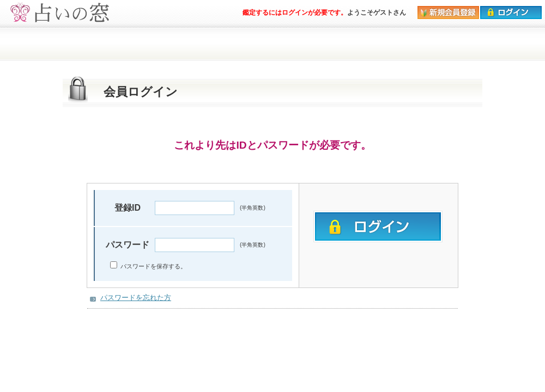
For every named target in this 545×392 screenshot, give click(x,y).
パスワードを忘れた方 (136, 298)
